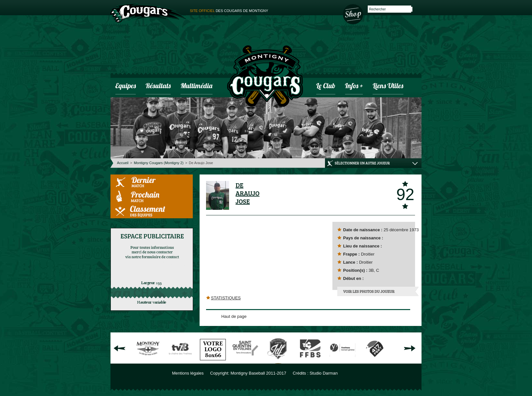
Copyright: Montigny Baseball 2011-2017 (248, 373)
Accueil (123, 163)
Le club (326, 86)
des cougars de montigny (229, 11)
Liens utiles (388, 86)
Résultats (158, 86)
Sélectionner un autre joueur (362, 163)
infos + (354, 86)
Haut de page (234, 316)
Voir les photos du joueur (369, 291)
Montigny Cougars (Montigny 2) (159, 163)
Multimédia (197, 86)
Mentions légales (188, 373)
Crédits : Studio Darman (315, 373)
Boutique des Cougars (353, 14)
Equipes (126, 86)
